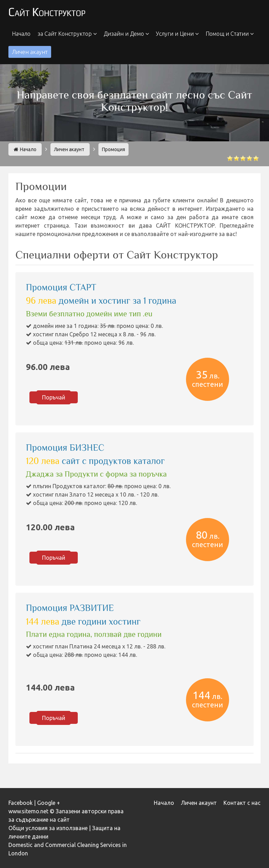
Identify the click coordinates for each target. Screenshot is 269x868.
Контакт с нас (242, 803)
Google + (49, 803)
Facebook (20, 803)
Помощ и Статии (230, 34)
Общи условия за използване (48, 828)
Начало (21, 34)
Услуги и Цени (177, 34)
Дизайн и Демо (126, 34)
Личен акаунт (30, 52)
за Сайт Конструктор (67, 34)
